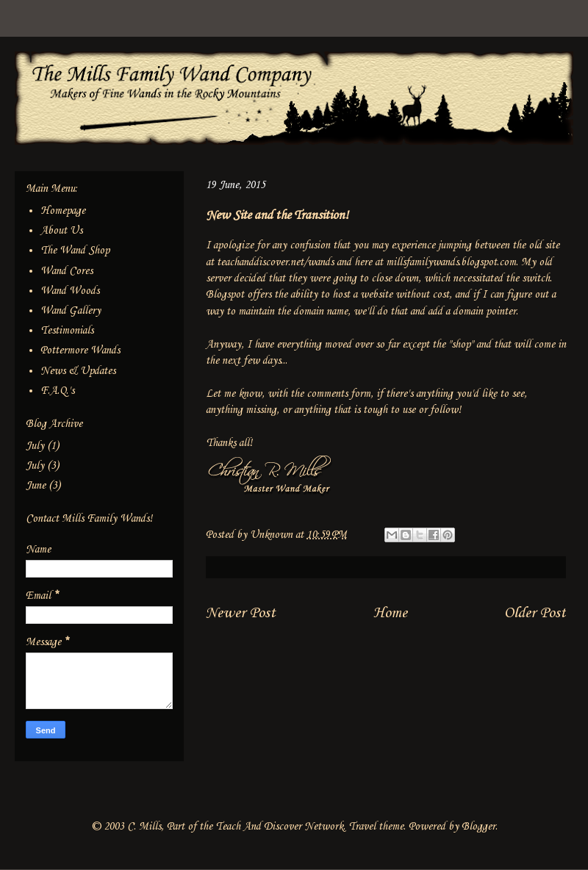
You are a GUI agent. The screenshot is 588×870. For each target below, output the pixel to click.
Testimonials (67, 331)
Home (390, 613)
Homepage (63, 211)
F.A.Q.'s (57, 391)
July (35, 446)
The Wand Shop (75, 251)
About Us (61, 231)
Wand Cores (67, 271)
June (36, 486)
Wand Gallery (71, 311)
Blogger (478, 827)
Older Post (535, 613)
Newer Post (241, 613)
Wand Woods (70, 291)
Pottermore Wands (80, 350)
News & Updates (78, 371)
